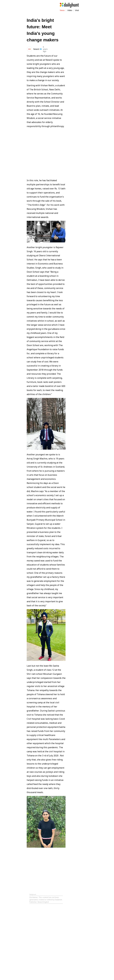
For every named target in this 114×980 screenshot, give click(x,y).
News (62, 10)
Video (70, 10)
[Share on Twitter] (58, 49)
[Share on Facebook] (52, 49)
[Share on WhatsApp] (63, 49)
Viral (77, 10)
